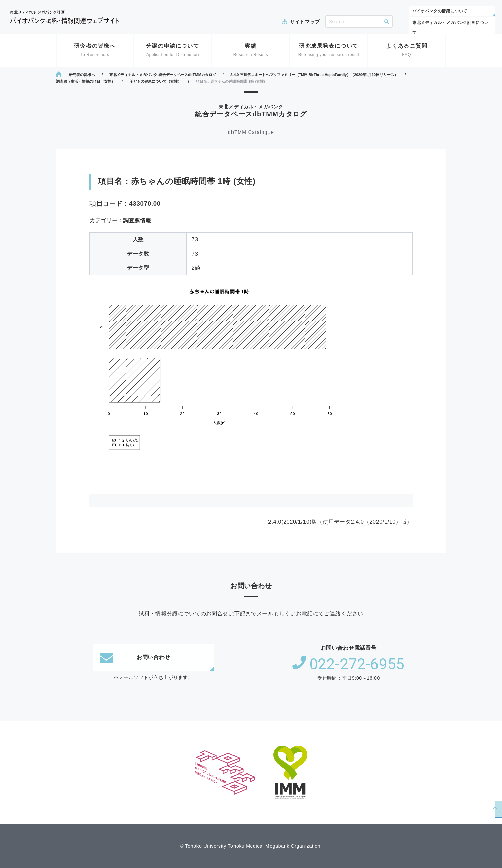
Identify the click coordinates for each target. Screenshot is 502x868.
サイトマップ (305, 22)
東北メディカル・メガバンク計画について (450, 28)
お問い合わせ (135, 657)
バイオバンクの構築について (440, 11)
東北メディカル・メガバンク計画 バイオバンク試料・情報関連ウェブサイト (65, 17)
